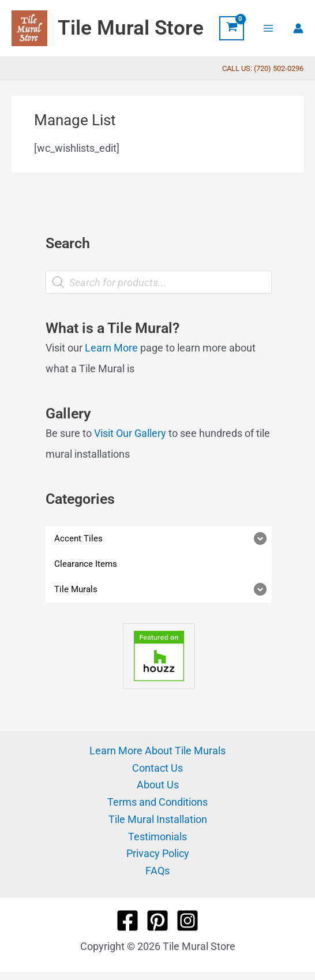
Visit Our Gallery (130, 433)
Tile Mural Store (131, 28)
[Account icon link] (298, 28)
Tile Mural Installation (158, 819)
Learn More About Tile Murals (157, 751)
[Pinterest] (157, 921)
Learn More (111, 348)
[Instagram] (187, 921)
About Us (158, 785)
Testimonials (157, 837)
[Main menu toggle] (269, 28)
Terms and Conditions (157, 802)
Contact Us (157, 768)
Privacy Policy (158, 853)
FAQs (157, 871)
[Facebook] (127, 921)
